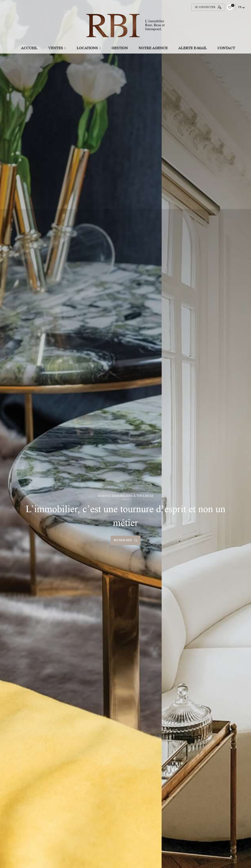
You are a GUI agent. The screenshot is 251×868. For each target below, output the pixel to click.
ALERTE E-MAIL (193, 48)
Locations (87, 48)
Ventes (56, 48)
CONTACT (226, 48)
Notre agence (153, 48)
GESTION (120, 48)
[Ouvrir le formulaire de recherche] (126, 540)
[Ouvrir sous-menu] (66, 48)
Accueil (29, 48)
